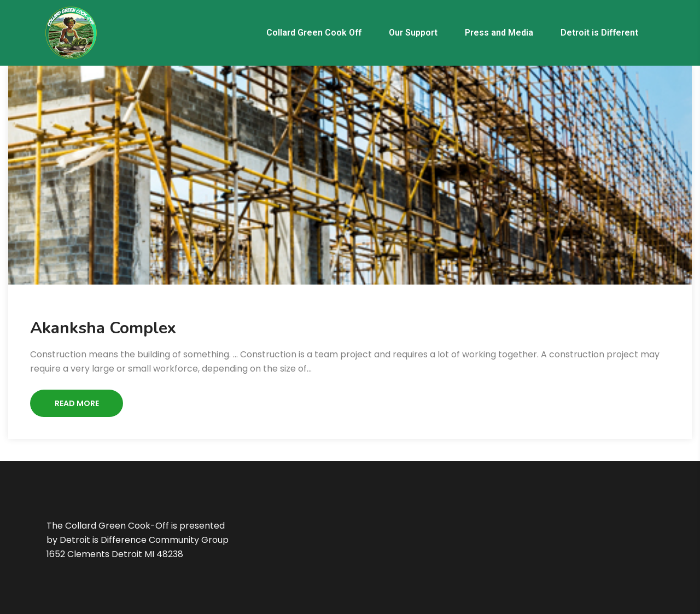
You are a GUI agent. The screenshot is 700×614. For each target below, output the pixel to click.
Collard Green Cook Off (314, 33)
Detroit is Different (599, 33)
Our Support (413, 33)
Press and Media (499, 33)
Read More (77, 403)
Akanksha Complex (103, 328)
